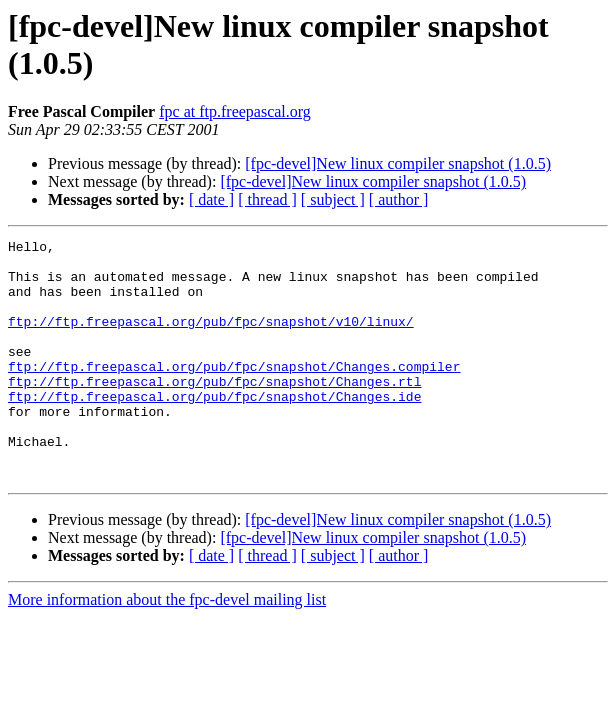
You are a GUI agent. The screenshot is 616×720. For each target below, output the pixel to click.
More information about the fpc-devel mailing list (167, 647)
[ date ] (211, 199)
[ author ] (399, 199)
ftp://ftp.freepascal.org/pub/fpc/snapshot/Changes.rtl (214, 411)
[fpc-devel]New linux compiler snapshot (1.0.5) (398, 163)
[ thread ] (267, 199)
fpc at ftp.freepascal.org (235, 111)
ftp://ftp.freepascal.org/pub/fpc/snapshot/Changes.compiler (234, 393)
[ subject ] (333, 199)
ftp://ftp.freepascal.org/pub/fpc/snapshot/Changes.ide (214, 429)
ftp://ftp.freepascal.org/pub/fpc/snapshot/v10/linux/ (211, 339)
